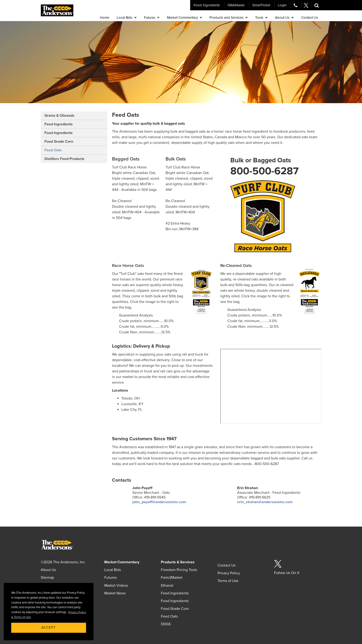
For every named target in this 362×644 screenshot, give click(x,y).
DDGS (166, 624)
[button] (317, 5)
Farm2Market (172, 578)
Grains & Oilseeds (59, 116)
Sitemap (47, 578)
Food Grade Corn (59, 142)
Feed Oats (53, 150)
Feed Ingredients (59, 124)
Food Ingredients (207, 5)
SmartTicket (261, 5)
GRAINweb (236, 5)
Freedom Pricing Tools (179, 570)
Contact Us (226, 565)
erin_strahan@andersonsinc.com (265, 502)
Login (282, 5)
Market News (115, 593)
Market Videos (116, 586)
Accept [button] (49, 628)
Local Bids (113, 570)
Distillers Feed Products (64, 159)
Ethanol (167, 586)
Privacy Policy (229, 573)
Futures (110, 578)
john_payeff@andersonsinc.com (159, 502)
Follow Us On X (287, 573)
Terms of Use (228, 581)
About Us (48, 570)
